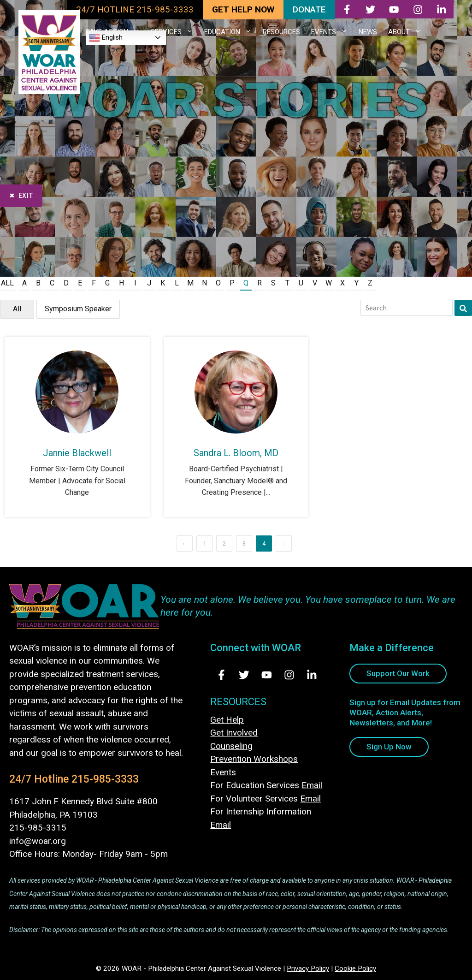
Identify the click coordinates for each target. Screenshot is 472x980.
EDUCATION (231, 32)
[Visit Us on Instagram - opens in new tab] (289, 675)
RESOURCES (281, 32)
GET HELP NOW (243, 9)
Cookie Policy (355, 968)
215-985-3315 (38, 828)
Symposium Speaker (78, 309)
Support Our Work (398, 673)
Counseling (231, 746)
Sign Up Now (389, 747)
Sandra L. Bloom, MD (236, 453)
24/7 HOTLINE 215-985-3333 (135, 9)
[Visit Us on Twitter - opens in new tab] (244, 675)
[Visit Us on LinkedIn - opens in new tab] (312, 675)
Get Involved (234, 733)
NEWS (368, 32)
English (106, 38)
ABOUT (407, 32)
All (7, 283)
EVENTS (332, 32)
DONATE (309, 9)
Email (312, 785)
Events (223, 772)
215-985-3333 (105, 779)
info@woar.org (38, 841)
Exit (26, 196)
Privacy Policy (308, 968)
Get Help (227, 720)
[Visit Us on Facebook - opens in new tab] (221, 675)
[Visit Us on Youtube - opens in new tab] (267, 675)
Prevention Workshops (254, 759)
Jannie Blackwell (77, 453)
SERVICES (175, 32)
